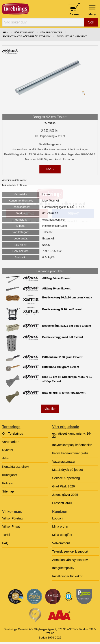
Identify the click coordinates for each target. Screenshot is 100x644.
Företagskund (25, 32)
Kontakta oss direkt (16, 467)
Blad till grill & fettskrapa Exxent (64, 393)
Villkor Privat (11, 526)
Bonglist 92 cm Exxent (72, 36)
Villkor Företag (12, 518)
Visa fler (50, 409)
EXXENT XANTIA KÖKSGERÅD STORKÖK (27, 36)
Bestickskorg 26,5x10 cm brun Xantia (67, 297)
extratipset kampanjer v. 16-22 (72, 435)
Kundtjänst (10, 475)
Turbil (6, 535)
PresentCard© (62, 503)
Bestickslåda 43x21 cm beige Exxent (67, 326)
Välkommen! (61, 543)
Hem (6, 32)
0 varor (74, 14)
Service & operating (66, 478)
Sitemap (8, 491)
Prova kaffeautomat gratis (70, 453)
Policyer (8, 483)
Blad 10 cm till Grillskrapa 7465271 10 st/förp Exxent (67, 379)
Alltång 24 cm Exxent (56, 278)
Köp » (50, 169)
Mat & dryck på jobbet (68, 470)
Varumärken (11, 442)
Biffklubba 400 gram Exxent (61, 367)
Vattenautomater (64, 462)
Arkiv (6, 458)
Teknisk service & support (70, 551)
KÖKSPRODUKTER (51, 32)
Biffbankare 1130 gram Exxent (62, 357)
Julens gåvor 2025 (65, 495)
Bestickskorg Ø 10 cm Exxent (62, 309)
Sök (91, 22)
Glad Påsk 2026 (63, 486)
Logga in (58, 518)
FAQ (5, 543)
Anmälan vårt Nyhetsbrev (70, 560)
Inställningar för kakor (67, 576)
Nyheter (8, 450)
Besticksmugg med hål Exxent (63, 337)
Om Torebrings (13, 433)
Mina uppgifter (62, 535)
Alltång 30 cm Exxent (56, 288)
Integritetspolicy (63, 568)
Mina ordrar (60, 526)
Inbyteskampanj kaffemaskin (72, 445)
